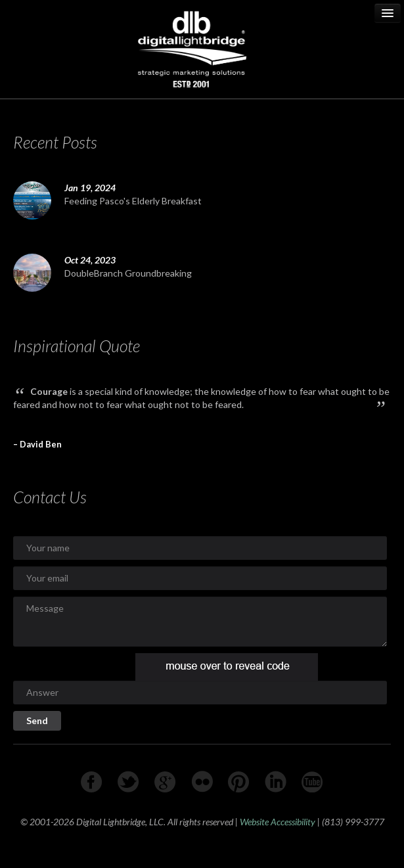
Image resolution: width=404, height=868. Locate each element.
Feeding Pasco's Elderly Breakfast (133, 201)
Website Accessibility (278, 822)
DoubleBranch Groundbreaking (128, 273)
